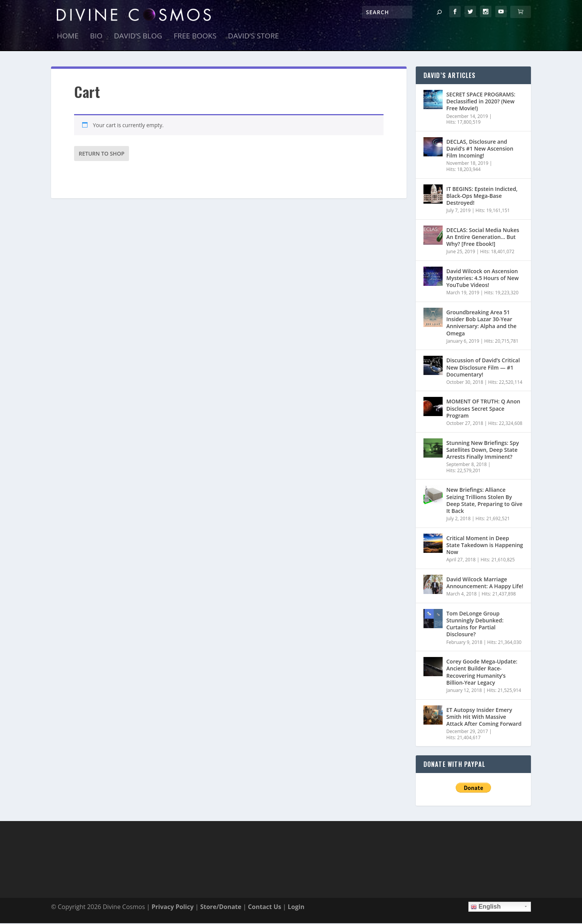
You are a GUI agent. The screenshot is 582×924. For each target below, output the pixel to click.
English (486, 907)
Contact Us (265, 907)
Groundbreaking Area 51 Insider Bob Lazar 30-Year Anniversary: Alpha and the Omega (482, 323)
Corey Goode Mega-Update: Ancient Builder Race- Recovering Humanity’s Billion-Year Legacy (482, 673)
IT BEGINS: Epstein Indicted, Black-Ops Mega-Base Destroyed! (482, 197)
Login (296, 907)
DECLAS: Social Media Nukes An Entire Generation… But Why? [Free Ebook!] (483, 238)
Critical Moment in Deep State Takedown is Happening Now (485, 546)
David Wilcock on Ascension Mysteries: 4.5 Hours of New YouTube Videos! (483, 279)
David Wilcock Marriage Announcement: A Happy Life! (485, 583)
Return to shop (102, 154)
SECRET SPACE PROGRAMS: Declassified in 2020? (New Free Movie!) (481, 102)
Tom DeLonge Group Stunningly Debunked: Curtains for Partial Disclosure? (475, 625)
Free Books (195, 37)
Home (68, 37)
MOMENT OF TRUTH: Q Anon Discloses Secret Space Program (484, 409)
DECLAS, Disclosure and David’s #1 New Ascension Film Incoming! (480, 149)
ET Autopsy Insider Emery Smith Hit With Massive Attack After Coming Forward (484, 717)
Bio (96, 37)
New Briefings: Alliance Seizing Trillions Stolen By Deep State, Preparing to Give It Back (484, 501)
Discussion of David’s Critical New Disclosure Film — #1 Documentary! (483, 368)
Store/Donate (221, 907)
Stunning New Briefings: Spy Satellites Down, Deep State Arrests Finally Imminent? (483, 450)
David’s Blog (138, 37)
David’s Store (254, 37)
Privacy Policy (173, 907)
